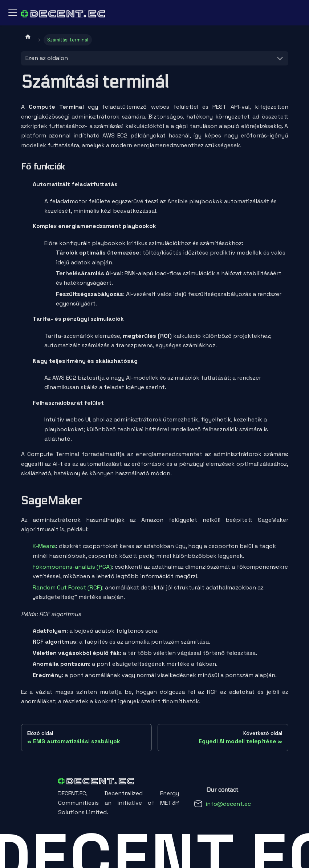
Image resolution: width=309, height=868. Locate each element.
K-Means (44, 546)
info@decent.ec (228, 804)
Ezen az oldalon (47, 58)
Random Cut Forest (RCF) (67, 587)
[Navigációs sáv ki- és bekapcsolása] (13, 13)
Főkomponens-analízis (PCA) (72, 567)
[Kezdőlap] (28, 36)
